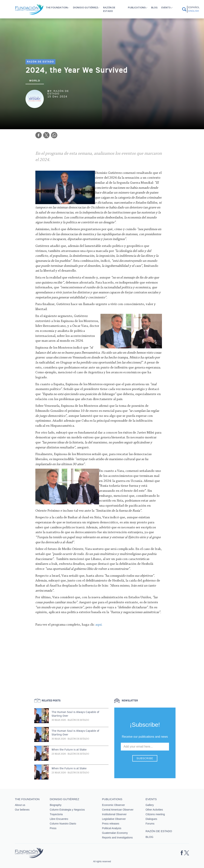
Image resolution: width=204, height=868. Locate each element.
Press (53, 828)
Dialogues (151, 819)
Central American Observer (118, 810)
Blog (154, 7)
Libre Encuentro (59, 819)
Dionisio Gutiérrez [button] (85, 7)
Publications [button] (137, 7)
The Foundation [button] (57, 7)
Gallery (150, 805)
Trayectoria (56, 814)
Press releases (111, 824)
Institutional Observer (114, 814)
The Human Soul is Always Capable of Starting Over (75, 714)
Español (194, 7)
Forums (150, 824)
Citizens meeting (155, 814)
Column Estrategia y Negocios (67, 810)
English (194, 11)
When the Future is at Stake (69, 750)
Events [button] (166, 7)
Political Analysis (112, 828)
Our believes (22, 810)
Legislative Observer (114, 819)
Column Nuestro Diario (63, 824)
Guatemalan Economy (115, 833)
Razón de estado (109, 9)
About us (20, 805)
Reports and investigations (117, 838)
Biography (56, 805)
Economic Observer (113, 805)
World (35, 81)
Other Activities (154, 810)
